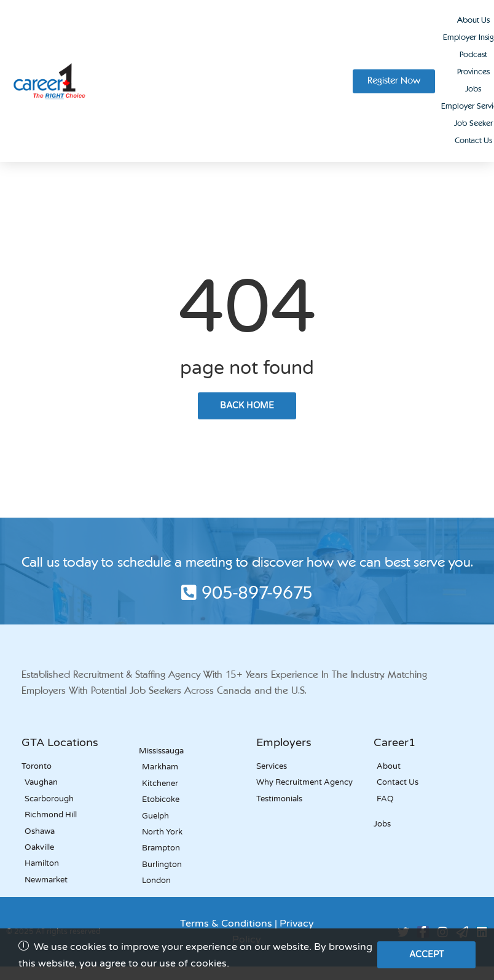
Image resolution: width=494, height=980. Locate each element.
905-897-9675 (247, 594)
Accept (427, 955)
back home (247, 406)
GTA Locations (60, 742)
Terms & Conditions (226, 924)
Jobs (473, 89)
